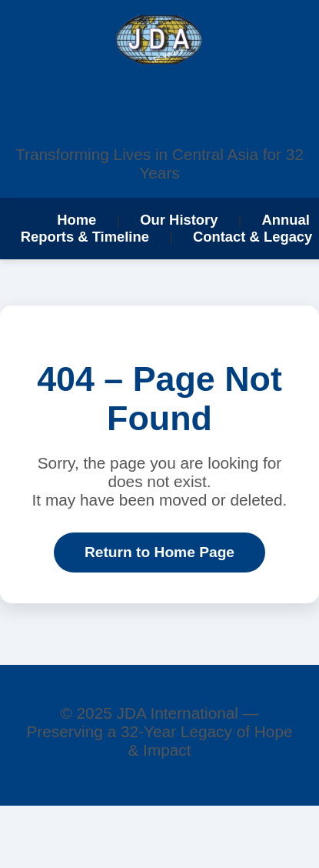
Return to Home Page (159, 552)
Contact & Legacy (253, 237)
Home (76, 220)
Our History (179, 220)
